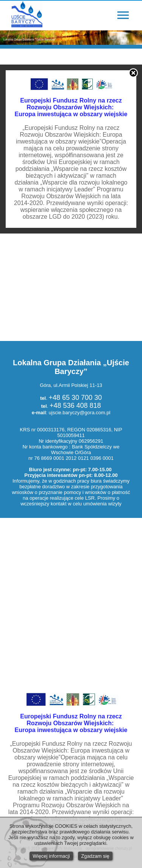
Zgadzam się (95, 856)
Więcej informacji (51, 856)
